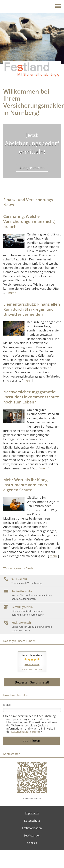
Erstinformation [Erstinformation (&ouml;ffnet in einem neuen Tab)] (32, 828)
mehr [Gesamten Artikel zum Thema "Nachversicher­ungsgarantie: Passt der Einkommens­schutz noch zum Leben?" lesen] (44, 468)
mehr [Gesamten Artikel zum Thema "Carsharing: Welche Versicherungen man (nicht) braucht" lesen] (12, 293)
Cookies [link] (32, 843)
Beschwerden (32, 836)
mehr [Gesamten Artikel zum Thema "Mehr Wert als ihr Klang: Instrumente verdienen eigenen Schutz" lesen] (53, 556)
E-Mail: (7, 705)
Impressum (32, 813)
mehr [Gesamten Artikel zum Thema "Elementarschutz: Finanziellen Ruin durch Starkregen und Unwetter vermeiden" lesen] (27, 380)
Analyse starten (32, 168)
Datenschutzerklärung (25, 732)
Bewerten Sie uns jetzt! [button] (32, 682)
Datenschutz (32, 821)
